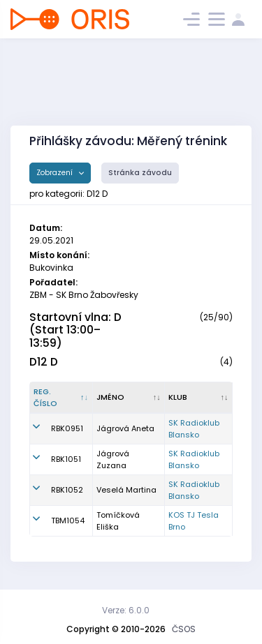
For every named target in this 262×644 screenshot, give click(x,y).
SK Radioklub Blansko (194, 429)
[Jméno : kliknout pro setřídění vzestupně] (129, 398)
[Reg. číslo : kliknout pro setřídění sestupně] (61, 398)
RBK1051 (66, 459)
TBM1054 (68, 521)
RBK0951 (67, 428)
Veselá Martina (126, 490)
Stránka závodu (140, 173)
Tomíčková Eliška (118, 521)
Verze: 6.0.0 (126, 610)
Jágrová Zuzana (113, 459)
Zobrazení (56, 173)
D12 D (44, 362)
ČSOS (184, 629)
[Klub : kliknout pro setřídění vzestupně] (199, 398)
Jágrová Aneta (125, 428)
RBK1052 (67, 490)
